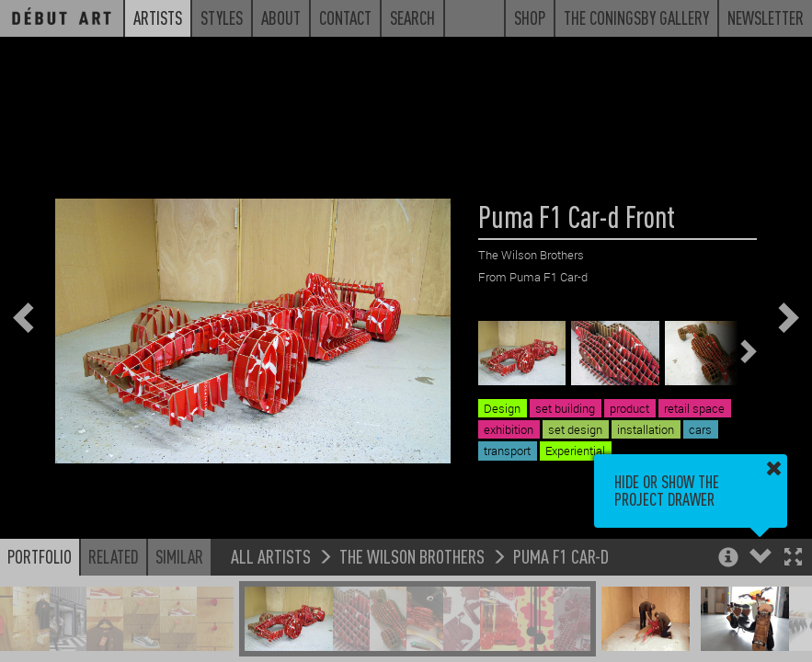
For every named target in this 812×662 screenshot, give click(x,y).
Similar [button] (179, 556)
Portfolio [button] (40, 556)
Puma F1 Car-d (561, 556)
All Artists (271, 556)
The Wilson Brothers (412, 556)
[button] (793, 559)
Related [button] (114, 556)
